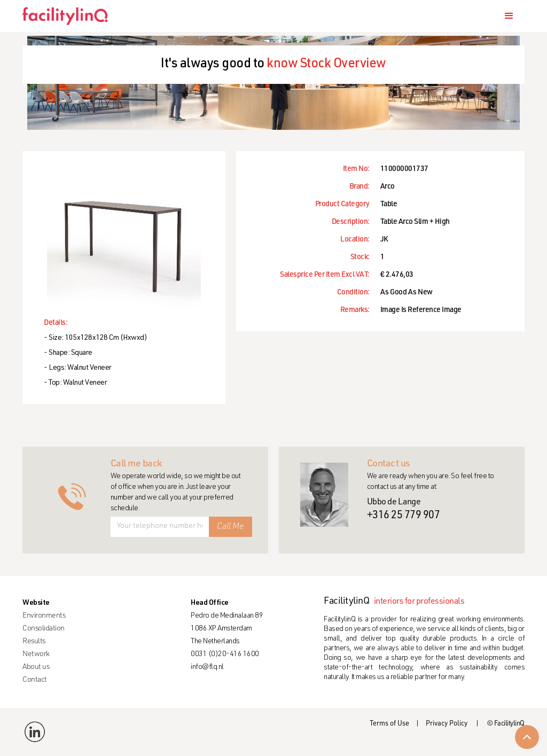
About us (36, 667)
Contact (35, 680)
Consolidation (44, 629)
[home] (69, 16)
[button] (509, 16)
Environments (44, 616)
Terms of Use (389, 724)
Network (36, 654)
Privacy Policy (447, 724)
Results (34, 642)
